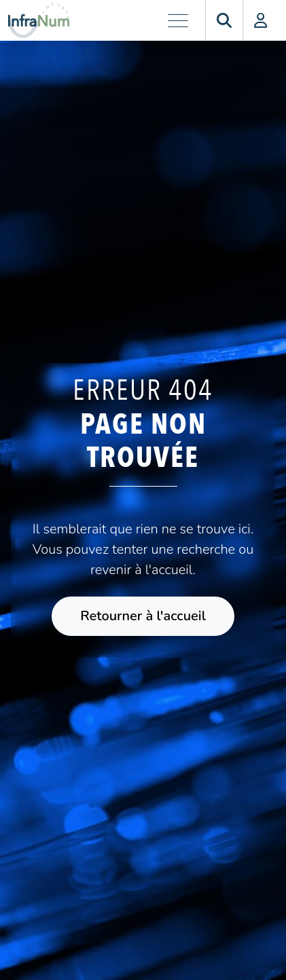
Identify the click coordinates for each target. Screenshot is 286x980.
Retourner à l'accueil (143, 616)
